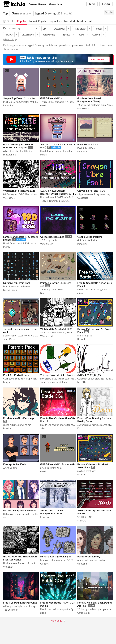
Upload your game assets (71, 45)
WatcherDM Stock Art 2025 (19, 191)
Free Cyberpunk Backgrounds (20, 602)
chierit (43, 105)
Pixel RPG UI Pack (88, 144)
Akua (6, 518)
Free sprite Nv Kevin (15, 464)
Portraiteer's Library (89, 556)
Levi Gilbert (83, 382)
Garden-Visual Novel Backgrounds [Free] (89, 100)
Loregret (7, 382)
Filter (109, 12)
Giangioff (45, 564)
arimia (80, 293)
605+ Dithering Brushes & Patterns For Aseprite (18, 146)
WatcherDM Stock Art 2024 (56, 329)
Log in (92, 4)
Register (106, 4)
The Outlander (10, 610)
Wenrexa (82, 521)
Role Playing (49, 35)
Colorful (96, 35)
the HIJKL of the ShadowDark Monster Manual (20, 558)
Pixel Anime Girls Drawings (19, 418)
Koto (80, 428)
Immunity (8, 105)
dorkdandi (82, 564)
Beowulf (81, 339)
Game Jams (56, 4)
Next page (56, 620)
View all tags (10, 39)
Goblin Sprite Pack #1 (90, 237)
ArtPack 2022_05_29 (89, 375)
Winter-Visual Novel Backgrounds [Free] (52, 512)
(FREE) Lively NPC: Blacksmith (57, 464)
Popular (22, 21)
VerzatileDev (46, 244)
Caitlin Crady (84, 613)
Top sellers (55, 21)
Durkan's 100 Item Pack (17, 283)
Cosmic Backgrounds (52, 237)
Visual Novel (28, 35)
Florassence (83, 108)
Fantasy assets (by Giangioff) (56, 556)
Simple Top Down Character (19, 98)
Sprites (67, 35)
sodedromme (10, 155)
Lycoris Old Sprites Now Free (20, 510)
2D (44, 29)
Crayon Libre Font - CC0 (91, 191)
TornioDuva (9, 339)
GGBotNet (83, 198)
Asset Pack (60, 29)
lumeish (7, 428)
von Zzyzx (8, 567)
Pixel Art (9, 35)
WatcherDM (9, 198)
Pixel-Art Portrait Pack (16, 375)
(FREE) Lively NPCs (51, 98)
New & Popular (38, 21)
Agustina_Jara (10, 468)
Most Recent (84, 21)
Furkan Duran (10, 290)
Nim (42, 293)
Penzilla (44, 155)
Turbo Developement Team (54, 382)
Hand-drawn (80, 29)
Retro (81, 35)
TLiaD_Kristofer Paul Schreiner (55, 201)
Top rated (69, 21)
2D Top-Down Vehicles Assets (57, 375)
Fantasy (98, 29)
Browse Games (37, 4)
